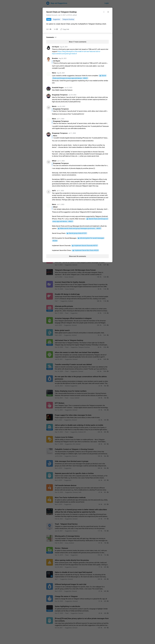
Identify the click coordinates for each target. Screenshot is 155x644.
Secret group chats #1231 (78, 233)
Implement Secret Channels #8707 (86, 246)
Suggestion (56, 19)
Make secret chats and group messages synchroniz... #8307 (81, 228)
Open (49, 19)
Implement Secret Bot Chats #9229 (87, 250)
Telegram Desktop (68, 19)
